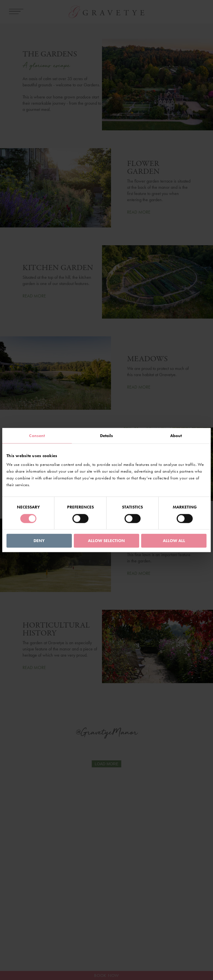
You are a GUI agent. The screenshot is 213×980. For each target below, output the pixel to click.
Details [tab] (107, 435)
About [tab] (176, 435)
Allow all (174, 541)
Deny (39, 541)
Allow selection (106, 541)
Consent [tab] (37, 435)
